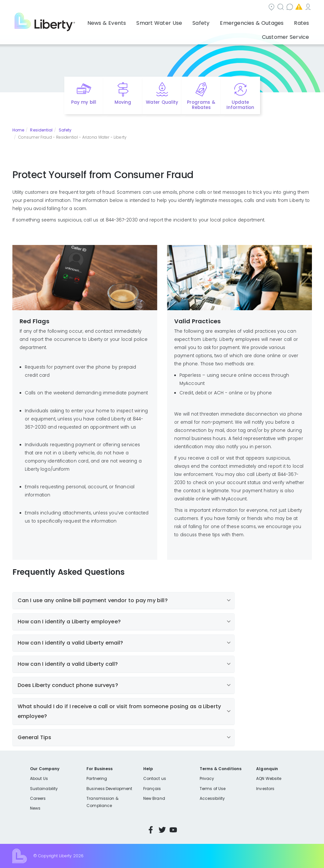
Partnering (97, 778)
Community (146, 8)
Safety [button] (166, 21)
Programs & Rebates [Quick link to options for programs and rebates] (201, 105)
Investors (265, 789)
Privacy (207, 778)
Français (152, 789)
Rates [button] (253, 21)
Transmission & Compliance (102, 802)
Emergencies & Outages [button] (210, 21)
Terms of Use (213, 789)
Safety (65, 130)
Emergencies (256, 8)
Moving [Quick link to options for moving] (123, 102)
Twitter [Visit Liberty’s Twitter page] (162, 830)
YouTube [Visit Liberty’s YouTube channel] (173, 830)
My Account (298, 8)
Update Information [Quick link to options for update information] (240, 105)
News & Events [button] (87, 21)
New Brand (154, 798)
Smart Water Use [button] (131, 21)
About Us (39, 778)
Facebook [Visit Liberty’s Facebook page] (151, 830)
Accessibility (212, 798)
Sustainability (44, 789)
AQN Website (269, 778)
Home (18, 130)
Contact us (216, 8)
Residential (41, 130)
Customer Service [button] (288, 21)
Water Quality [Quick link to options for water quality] (162, 102)
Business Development (109, 789)
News (35, 808)
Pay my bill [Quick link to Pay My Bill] (84, 102)
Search (182, 8)
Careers (38, 798)
